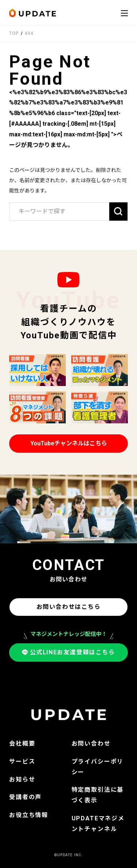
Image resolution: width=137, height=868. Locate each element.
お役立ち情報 (29, 815)
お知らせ (22, 779)
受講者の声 (25, 797)
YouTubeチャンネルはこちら (69, 443)
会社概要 (22, 744)
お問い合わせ (91, 744)
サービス (22, 762)
